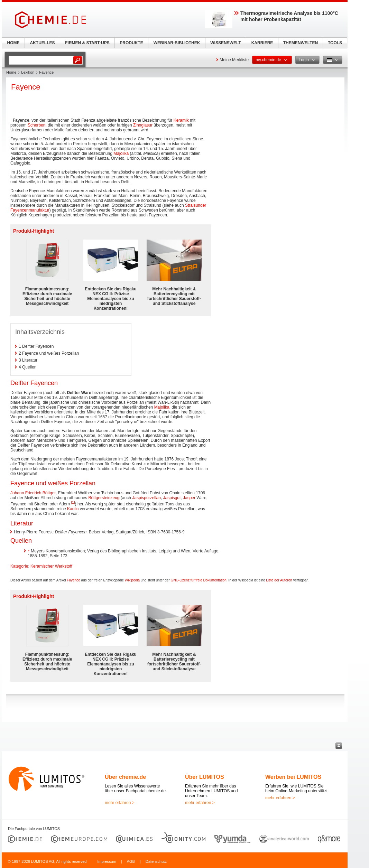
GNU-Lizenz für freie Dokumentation (199, 580)
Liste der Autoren (279, 580)
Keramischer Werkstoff (51, 566)
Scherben (36, 125)
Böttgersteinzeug (104, 498)
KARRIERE (262, 43)
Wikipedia (132, 580)
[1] (73, 502)
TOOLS (335, 43)
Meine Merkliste (234, 60)
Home (11, 72)
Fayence (73, 580)
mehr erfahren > (120, 803)
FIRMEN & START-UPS (87, 43)
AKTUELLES (43, 43)
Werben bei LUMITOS (293, 777)
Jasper (189, 498)
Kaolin (73, 509)
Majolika (121, 153)
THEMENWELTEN (301, 43)
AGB (131, 861)
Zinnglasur (143, 125)
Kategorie (19, 566)
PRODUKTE (131, 43)
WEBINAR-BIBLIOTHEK (177, 43)
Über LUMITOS (205, 777)
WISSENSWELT (225, 43)
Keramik (181, 120)
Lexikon (28, 72)
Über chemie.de (125, 777)
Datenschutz (156, 861)
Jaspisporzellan (146, 498)
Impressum (107, 861)
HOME (13, 43)
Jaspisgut (172, 498)
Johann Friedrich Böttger (33, 493)
